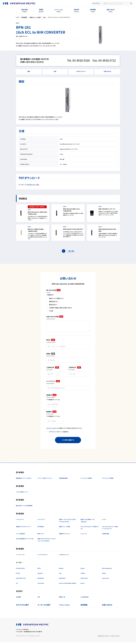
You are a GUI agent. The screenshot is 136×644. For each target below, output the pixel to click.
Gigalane (40, 575)
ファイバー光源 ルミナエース (45, 480)
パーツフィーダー (20, 556)
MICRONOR (62, 580)
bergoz (83, 570)
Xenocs (83, 585)
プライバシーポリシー (52, 430)
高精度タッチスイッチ (64, 535)
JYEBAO (83, 575)
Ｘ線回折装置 (106, 535)
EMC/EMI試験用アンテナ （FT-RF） (25, 540)
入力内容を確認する (68, 442)
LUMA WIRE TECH (21, 580)
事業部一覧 (62, 599)
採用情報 (93, 10)
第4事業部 (24, 17)
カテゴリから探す (22, 607)
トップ (17, 17)
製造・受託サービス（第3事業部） (24, 507)
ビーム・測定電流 (20, 535)
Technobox (41, 585)
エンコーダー (84, 535)
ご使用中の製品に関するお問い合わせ (60, 308)
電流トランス (41, 535)
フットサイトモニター (43, 556)
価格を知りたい (54, 301)
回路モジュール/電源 (35, 17)
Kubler (104, 575)
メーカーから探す (44, 607)
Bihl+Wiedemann (107, 570)
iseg (60, 575)
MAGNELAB (41, 580)
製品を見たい (53, 305)
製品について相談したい (56, 298)
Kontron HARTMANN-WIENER (68, 585)
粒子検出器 (41, 528)
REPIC (39, 570)
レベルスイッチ (20, 521)
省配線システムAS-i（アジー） (24, 528)
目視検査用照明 (63, 480)
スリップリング (41, 521)
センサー (104, 521)
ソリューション (59, 10)
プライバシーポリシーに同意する (59, 433)
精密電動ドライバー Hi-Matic (24, 480)
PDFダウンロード (32, 185)
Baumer (61, 570)
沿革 (39, 599)
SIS (17, 585)
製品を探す (25, 10)
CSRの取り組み (85, 599)
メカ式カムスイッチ (64, 556)
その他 (51, 311)
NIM (44, 17)
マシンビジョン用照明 (86, 480)
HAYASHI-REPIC (20, 570)
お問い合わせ (111, 10)
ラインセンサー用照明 (108, 480)
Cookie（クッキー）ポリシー (104, 637)
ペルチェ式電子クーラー (22, 494)
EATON (18, 575)
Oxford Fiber (84, 580)
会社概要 (18, 599)
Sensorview (105, 580)
